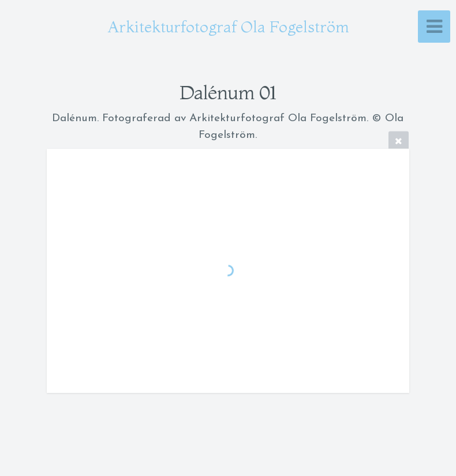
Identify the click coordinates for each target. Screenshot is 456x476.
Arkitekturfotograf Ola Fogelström (228, 27)
